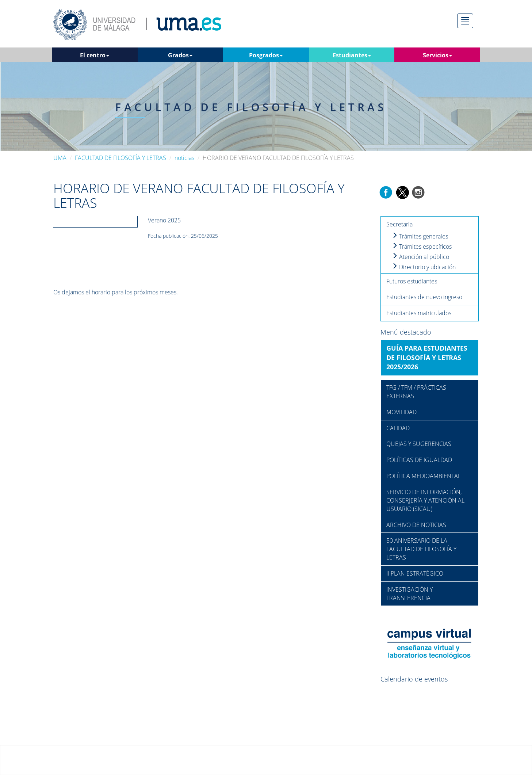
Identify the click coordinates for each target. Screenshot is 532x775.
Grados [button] (180, 55)
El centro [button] (95, 55)
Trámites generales (420, 236)
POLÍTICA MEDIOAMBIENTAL (424, 476)
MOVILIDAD (401, 412)
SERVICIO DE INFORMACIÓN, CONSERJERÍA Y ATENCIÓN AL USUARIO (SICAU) (425, 500)
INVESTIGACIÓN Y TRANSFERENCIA (409, 594)
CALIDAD (398, 428)
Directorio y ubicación (424, 267)
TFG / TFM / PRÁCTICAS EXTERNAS (416, 392)
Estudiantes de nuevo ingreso (424, 297)
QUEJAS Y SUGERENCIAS (419, 444)
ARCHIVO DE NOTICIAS (416, 525)
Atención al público (420, 257)
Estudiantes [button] (352, 55)
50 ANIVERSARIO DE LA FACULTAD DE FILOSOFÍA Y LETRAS (421, 549)
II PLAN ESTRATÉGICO (415, 573)
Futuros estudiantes (412, 281)
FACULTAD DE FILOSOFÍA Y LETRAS (120, 158)
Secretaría (399, 224)
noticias (184, 158)
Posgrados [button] (266, 55)
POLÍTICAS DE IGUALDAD (419, 460)
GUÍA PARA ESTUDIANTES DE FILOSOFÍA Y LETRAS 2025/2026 (427, 357)
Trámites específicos (422, 247)
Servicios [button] (437, 55)
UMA (60, 158)
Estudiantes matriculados (419, 313)
